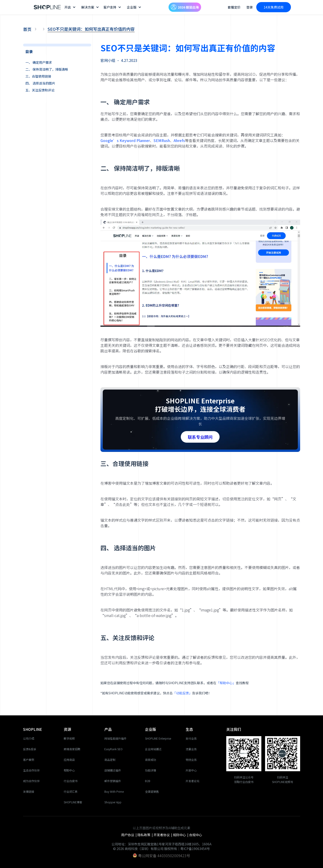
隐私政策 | (145, 835)
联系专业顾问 (200, 437)
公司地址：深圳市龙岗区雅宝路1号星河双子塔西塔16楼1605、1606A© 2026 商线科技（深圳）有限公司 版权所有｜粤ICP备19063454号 (161, 846)
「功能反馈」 (182, 693)
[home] (47, 7)
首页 (27, 29)
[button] (71, 7)
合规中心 (196, 835)
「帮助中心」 (226, 683)
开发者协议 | (163, 835)
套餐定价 (234, 7)
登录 (250, 7)
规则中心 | (181, 835)
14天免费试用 (274, 7)
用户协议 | (129, 835)
